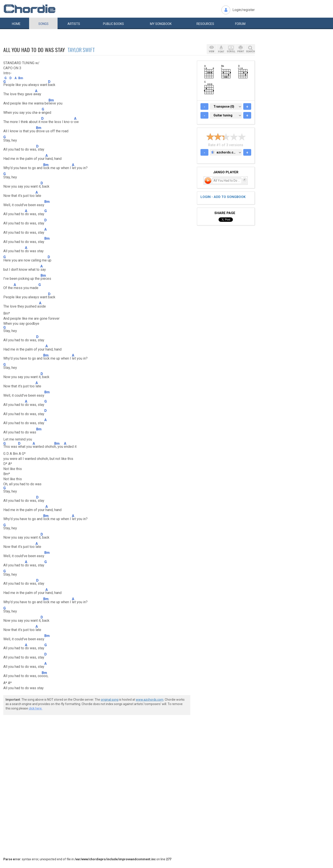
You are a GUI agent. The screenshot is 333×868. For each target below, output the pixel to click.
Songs (43, 24)
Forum (240, 24)
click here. (36, 708)
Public (113, 24)
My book (161, 24)
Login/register (244, 10)
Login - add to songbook (223, 197)
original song (110, 700)
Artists (74, 24)
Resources (205, 24)
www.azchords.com (150, 700)
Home (16, 24)
